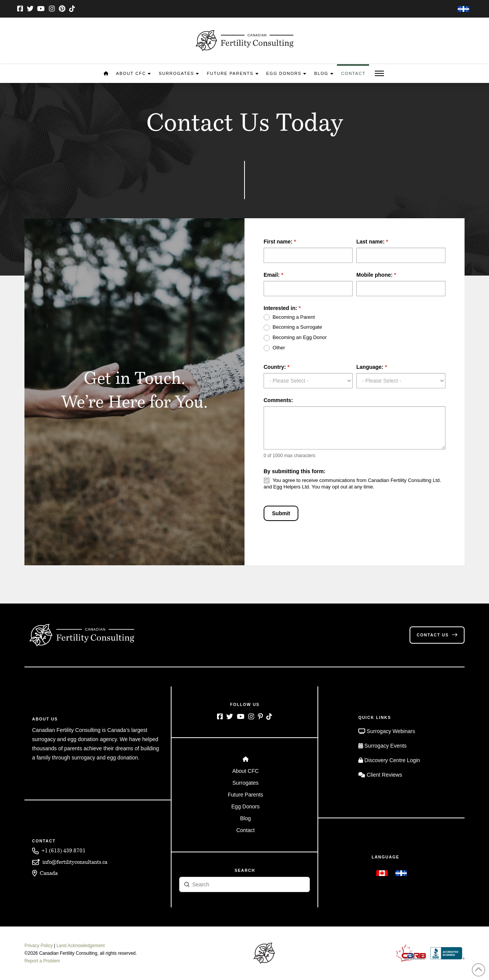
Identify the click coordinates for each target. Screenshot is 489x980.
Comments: (278, 400)
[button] (379, 74)
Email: (273, 275)
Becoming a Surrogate (293, 327)
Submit (281, 513)
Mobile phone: (376, 275)
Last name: (372, 242)
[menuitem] (463, 9)
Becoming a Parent (289, 317)
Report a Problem (42, 961)
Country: (277, 367)
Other (274, 348)
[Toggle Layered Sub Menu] (245, 771)
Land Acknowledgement (81, 946)
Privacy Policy (39, 946)
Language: (372, 367)
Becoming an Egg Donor (295, 338)
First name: (280, 242)
